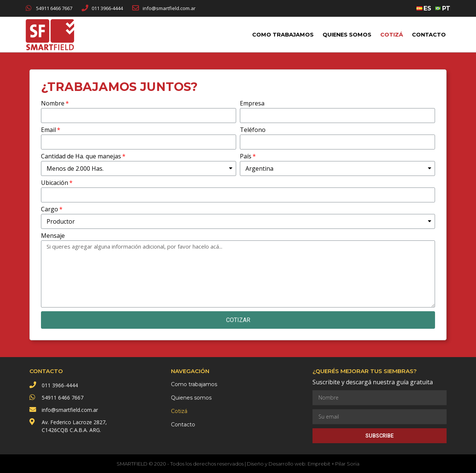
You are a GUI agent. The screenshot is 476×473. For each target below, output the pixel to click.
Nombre (53, 104)
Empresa (252, 104)
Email (48, 130)
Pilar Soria (347, 464)
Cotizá (392, 35)
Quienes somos (347, 35)
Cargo (50, 210)
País (246, 157)
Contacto (429, 35)
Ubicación (55, 183)
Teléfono (253, 130)
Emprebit (319, 464)
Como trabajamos (283, 35)
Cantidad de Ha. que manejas (81, 157)
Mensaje (53, 236)
